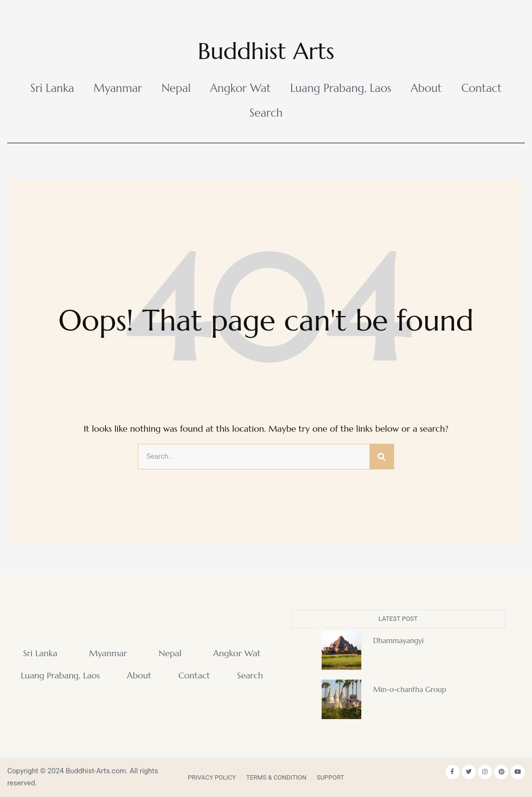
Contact (482, 88)
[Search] (382, 457)
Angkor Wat (240, 88)
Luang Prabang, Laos (341, 88)
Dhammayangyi (399, 640)
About (426, 88)
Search (266, 113)
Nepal (176, 88)
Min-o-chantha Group (410, 690)
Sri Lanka (52, 88)
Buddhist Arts (266, 51)
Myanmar (118, 88)
